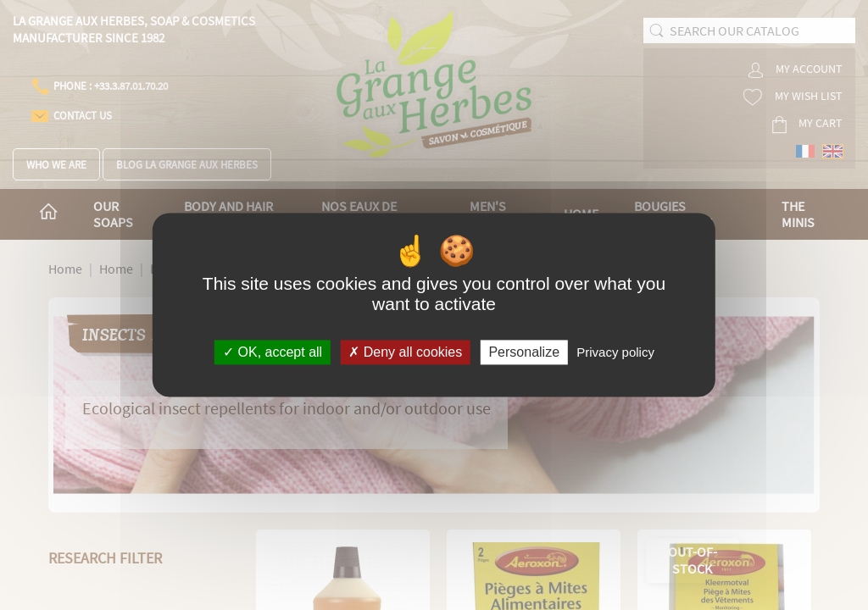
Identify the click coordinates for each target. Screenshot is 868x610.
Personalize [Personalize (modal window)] (524, 352)
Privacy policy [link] (615, 352)
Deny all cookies (405, 352)
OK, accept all (273, 352)
